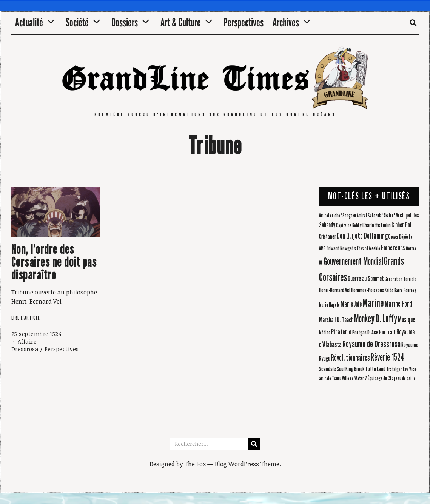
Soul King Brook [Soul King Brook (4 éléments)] (351, 369)
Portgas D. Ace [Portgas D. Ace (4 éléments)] (365, 332)
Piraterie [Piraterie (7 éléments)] (341, 332)
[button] (254, 444)
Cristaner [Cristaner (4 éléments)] (328, 237)
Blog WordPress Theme (247, 464)
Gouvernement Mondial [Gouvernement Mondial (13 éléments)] (353, 261)
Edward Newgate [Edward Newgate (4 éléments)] (341, 248)
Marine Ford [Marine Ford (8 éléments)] (398, 304)
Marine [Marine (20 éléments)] (373, 303)
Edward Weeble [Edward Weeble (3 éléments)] (368, 249)
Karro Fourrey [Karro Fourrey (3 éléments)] (405, 291)
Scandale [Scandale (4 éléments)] (328, 369)
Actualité (29, 23)
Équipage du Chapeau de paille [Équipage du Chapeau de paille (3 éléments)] (392, 379)
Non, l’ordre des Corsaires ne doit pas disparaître (54, 262)
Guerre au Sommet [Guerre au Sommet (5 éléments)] (366, 279)
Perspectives (244, 23)
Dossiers (125, 23)
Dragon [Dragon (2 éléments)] (395, 237)
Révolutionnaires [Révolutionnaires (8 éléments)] (351, 358)
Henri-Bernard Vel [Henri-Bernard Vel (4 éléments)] (335, 290)
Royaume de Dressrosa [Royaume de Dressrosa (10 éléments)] (371, 344)
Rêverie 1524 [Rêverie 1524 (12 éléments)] (388, 358)
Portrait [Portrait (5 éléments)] (387, 332)
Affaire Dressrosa (25, 345)
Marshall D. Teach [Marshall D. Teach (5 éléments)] (336, 320)
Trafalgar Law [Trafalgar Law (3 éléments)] (397, 370)
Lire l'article (26, 318)
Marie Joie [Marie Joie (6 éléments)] (351, 304)
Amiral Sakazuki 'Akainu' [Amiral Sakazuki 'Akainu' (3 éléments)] (376, 216)
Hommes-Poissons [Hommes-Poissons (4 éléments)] (368, 290)
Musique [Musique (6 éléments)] (406, 320)
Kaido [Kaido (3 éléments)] (389, 291)
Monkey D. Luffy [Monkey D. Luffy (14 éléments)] (376, 319)
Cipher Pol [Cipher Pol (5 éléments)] (401, 225)
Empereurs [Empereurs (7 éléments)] (393, 248)
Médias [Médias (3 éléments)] (325, 333)
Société (77, 23)
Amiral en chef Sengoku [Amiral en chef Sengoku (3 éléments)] (338, 216)
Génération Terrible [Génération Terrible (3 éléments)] (401, 279)
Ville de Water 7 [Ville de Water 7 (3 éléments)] (354, 379)
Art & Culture (181, 23)
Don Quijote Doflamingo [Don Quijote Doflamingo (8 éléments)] (364, 236)
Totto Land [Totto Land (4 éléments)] (375, 369)
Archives (286, 23)
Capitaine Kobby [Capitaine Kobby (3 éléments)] (349, 226)
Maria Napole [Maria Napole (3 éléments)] (329, 305)
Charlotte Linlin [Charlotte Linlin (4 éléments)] (377, 225)
